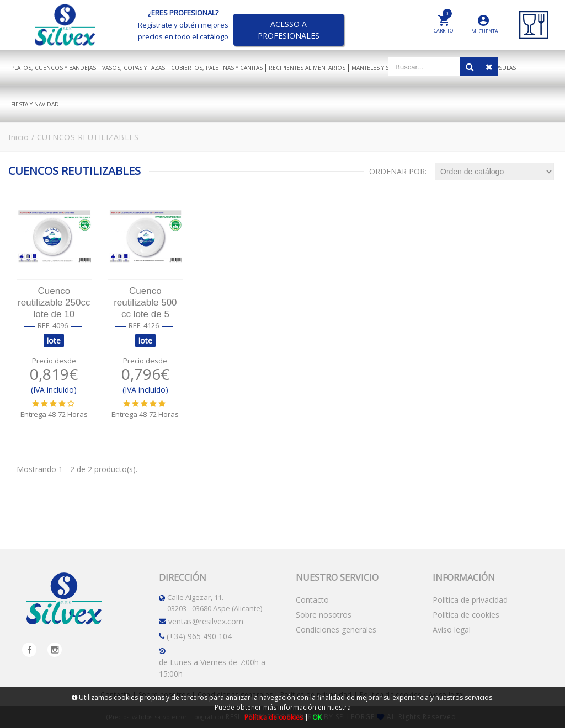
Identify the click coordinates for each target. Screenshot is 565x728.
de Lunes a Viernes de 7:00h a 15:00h (212, 668)
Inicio (18, 137)
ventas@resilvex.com (206, 621)
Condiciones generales (336, 630)
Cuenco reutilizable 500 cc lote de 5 (145, 303)
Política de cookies (466, 615)
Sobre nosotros (324, 615)
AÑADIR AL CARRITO (54, 438)
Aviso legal (452, 630)
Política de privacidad (470, 600)
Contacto (312, 600)
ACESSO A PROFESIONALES (289, 30)
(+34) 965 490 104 (199, 636)
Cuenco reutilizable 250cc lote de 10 (54, 303)
